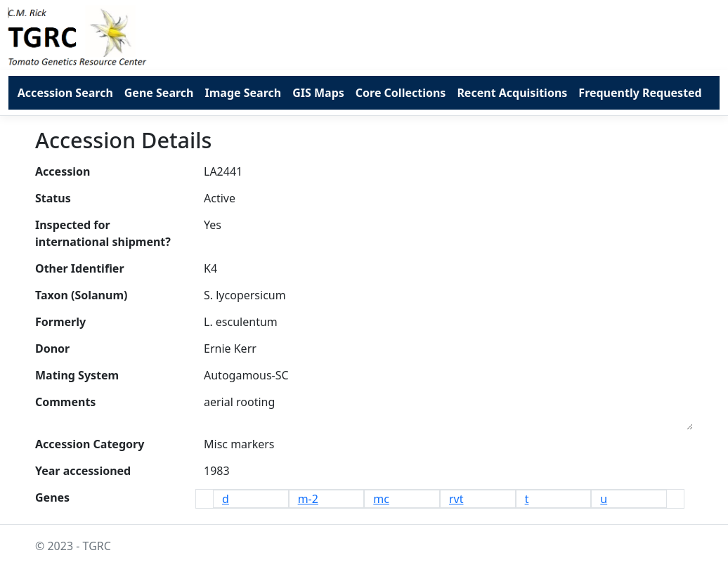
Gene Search (159, 93)
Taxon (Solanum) (81, 295)
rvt (456, 499)
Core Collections (401, 93)
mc (381, 499)
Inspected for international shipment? (103, 233)
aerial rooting (448, 410)
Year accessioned (83, 471)
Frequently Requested (640, 93)
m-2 (308, 499)
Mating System (77, 375)
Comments (65, 402)
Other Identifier (80, 268)
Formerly (60, 322)
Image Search (243, 93)
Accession (63, 171)
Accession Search (65, 93)
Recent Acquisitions (512, 93)
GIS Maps (318, 93)
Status (53, 198)
